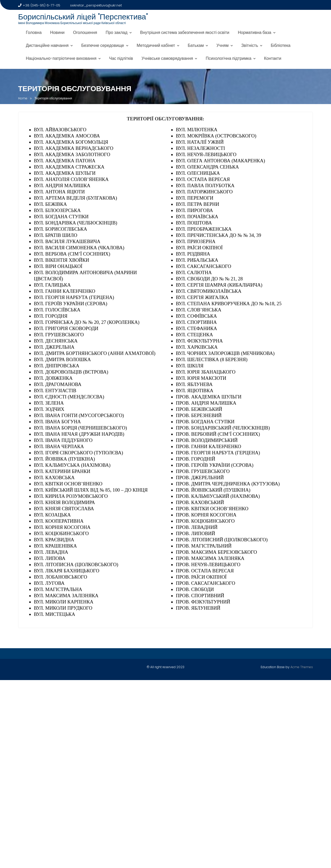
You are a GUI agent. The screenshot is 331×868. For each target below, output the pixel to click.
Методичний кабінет (156, 45)
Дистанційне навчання (47, 45)
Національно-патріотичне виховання (61, 58)
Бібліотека (281, 45)
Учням (223, 45)
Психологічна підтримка (228, 58)
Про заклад (116, 32)
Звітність (250, 45)
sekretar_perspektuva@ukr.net (94, 5)
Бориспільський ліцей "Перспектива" (83, 17)
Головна (34, 32)
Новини (57, 32)
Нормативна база (255, 32)
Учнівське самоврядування (167, 58)
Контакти (273, 58)
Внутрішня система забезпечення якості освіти (185, 32)
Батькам (196, 45)
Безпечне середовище (103, 45)
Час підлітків (121, 58)
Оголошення (85, 32)
